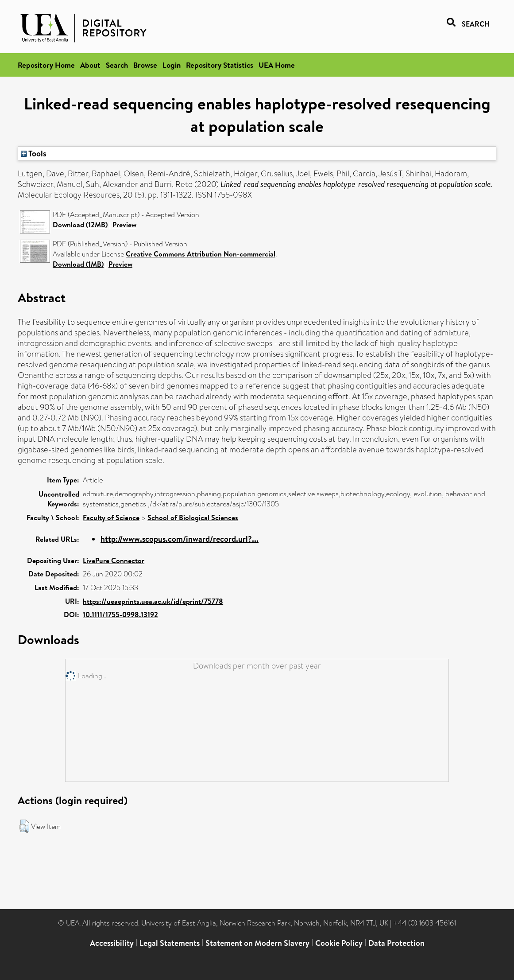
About (90, 65)
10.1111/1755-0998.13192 (120, 614)
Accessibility (112, 943)
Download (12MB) (80, 225)
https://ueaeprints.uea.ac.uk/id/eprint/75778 (153, 601)
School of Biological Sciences (193, 517)
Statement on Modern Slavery (257, 943)
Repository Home (46, 65)
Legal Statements (170, 943)
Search (117, 65)
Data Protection (396, 943)
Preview (124, 225)
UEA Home (277, 65)
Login (172, 65)
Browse (145, 65)
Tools (34, 153)
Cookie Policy (339, 943)
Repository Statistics (220, 65)
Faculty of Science (111, 517)
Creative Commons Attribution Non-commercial (201, 254)
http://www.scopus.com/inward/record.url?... (180, 539)
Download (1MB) (78, 264)
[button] (24, 826)
